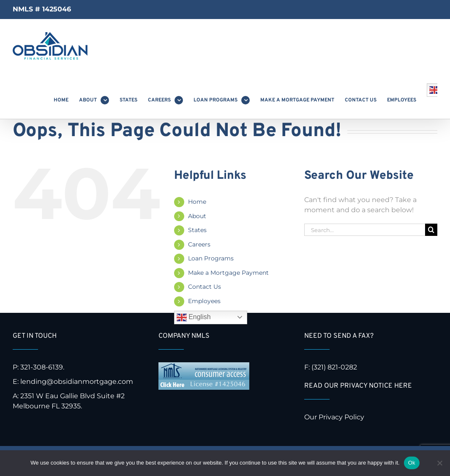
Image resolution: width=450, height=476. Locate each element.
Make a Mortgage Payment (228, 273)
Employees (204, 301)
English (194, 317)
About (197, 216)
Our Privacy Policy (335, 417)
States (197, 230)
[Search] (431, 230)
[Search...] (365, 230)
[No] (439, 463)
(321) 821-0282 (334, 367)
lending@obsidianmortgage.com (77, 382)
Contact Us (205, 287)
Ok (412, 463)
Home (197, 202)
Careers (199, 244)
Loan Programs (211, 258)
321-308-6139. (42, 367)
